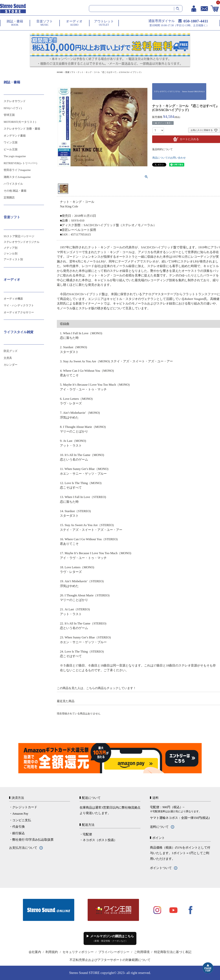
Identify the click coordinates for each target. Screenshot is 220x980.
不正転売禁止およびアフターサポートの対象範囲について (110, 960)
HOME (60, 72)
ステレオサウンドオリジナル (22, 242)
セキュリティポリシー (78, 952)
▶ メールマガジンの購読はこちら (110, 938)
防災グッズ (11, 351)
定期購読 (9, 198)
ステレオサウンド (15, 101)
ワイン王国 (11, 142)
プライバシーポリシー (114, 952)
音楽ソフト (70, 72)
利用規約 (52, 952)
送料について (159, 827)
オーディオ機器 (13, 299)
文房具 (8, 358)
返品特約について (162, 149)
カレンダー (11, 365)
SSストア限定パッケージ (19, 236)
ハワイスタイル (13, 184)
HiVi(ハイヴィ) (13, 108)
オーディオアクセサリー (19, 312)
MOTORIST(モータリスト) (20, 122)
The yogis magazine (15, 156)
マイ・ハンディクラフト (19, 305)
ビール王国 (11, 149)
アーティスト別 (13, 259)
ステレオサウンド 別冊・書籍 (22, 129)
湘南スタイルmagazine (17, 177)
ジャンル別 (11, 253)
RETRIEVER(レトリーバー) (20, 163)
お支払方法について (23, 848)
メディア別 (11, 248)
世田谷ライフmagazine (17, 170)
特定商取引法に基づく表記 (173, 952)
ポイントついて (161, 868)
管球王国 (9, 115)
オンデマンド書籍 (15, 136)
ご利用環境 (142, 952)
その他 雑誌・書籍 (15, 191)
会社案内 (35, 952)
